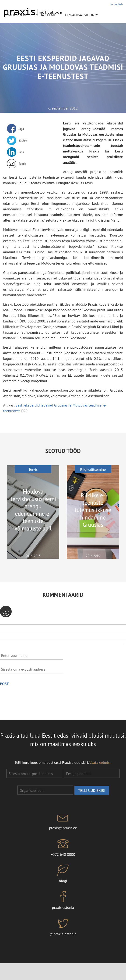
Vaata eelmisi (100, 762)
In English (117, 4)
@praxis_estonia (63, 927)
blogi (63, 874)
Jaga (21, 129)
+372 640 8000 (63, 847)
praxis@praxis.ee (63, 821)
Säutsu (23, 140)
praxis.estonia (63, 900)
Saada (22, 164)
